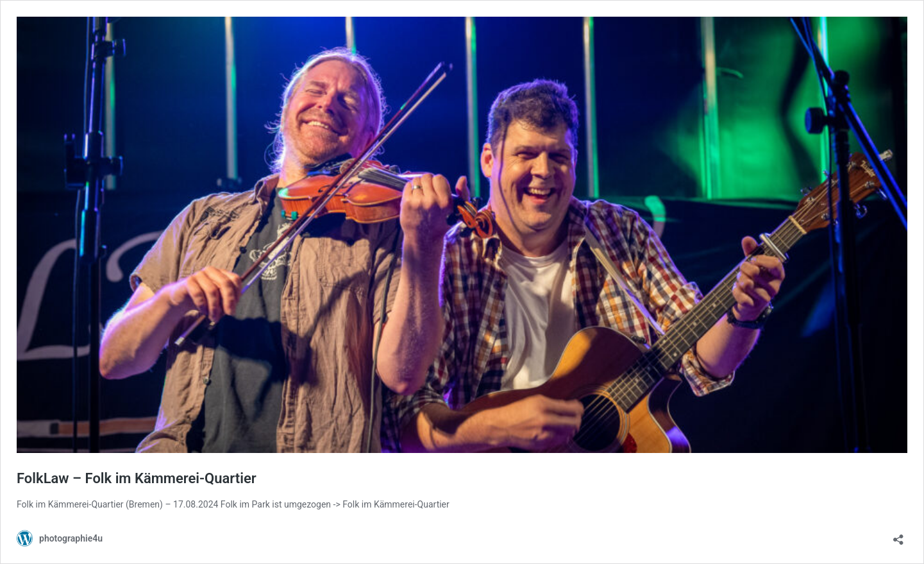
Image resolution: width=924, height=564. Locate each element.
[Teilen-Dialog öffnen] (898, 535)
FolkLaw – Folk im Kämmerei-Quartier (137, 478)
